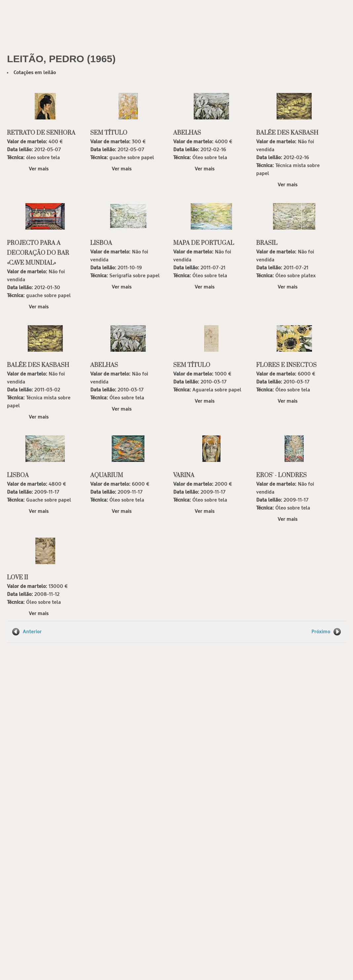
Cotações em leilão (35, 73)
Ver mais (39, 169)
